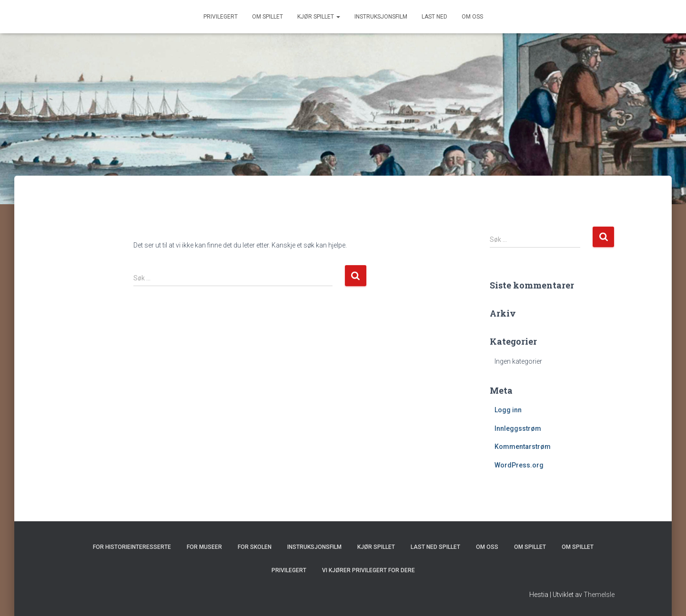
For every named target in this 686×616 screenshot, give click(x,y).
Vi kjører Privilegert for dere (368, 570)
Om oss (472, 17)
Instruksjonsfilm (381, 17)
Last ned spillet (435, 547)
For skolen (255, 547)
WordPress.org (519, 465)
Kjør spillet (319, 17)
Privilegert (221, 17)
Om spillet (267, 17)
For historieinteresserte (132, 547)
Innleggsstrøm (518, 428)
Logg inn (508, 410)
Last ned (434, 17)
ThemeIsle (599, 595)
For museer (204, 547)
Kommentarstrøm (523, 447)
